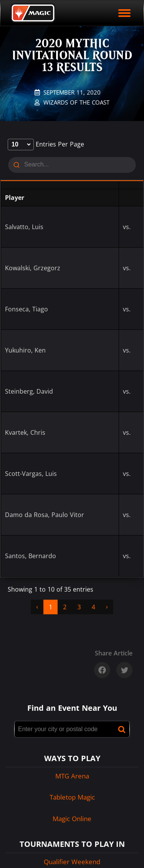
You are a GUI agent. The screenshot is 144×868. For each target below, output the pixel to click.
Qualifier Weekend (72, 862)
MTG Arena (72, 776)
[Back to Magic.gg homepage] (33, 13)
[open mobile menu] (124, 13)
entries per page (46, 144)
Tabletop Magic (72, 797)
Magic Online (72, 819)
